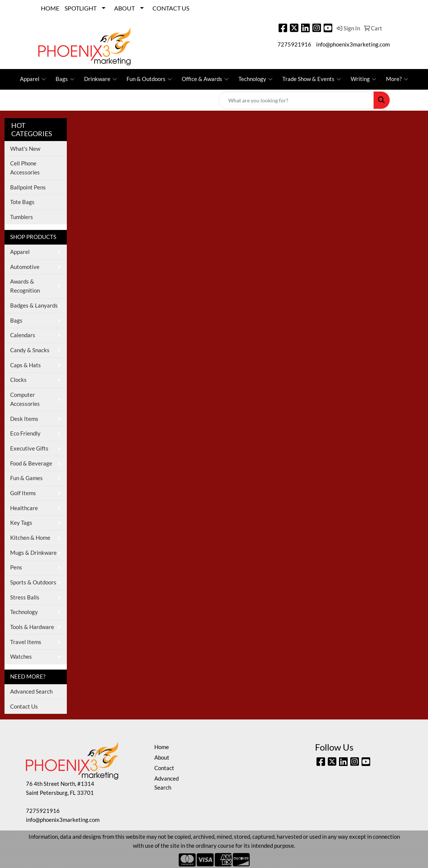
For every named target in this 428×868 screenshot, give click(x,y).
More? (397, 79)
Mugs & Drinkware (33, 553)
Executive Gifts (29, 448)
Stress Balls (25, 597)
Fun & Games (26, 478)
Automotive (25, 267)
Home (162, 747)
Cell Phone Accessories (25, 168)
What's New (25, 149)
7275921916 (294, 44)
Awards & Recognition (25, 286)
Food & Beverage (31, 463)
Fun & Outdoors (149, 79)
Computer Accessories (25, 399)
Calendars (23, 335)
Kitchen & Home (30, 538)
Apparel (33, 79)
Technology (255, 79)
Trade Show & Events (312, 79)
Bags (65, 79)
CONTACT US (171, 8)
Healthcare (24, 508)
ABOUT (124, 8)
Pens (16, 567)
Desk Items (24, 419)
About (162, 758)
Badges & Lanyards (34, 306)
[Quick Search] (296, 100)
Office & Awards (205, 79)
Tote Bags (22, 202)
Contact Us (24, 707)
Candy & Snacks (30, 350)
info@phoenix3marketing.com (353, 44)
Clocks (18, 380)
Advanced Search (31, 692)
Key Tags (21, 523)
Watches (21, 657)
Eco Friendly (25, 433)
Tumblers (22, 217)
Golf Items (23, 493)
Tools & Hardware (32, 627)
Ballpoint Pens (28, 187)
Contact (164, 768)
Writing (363, 79)
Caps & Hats (26, 365)
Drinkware (100, 79)
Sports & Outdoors (33, 582)
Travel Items (26, 642)
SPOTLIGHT (81, 8)
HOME (50, 8)
